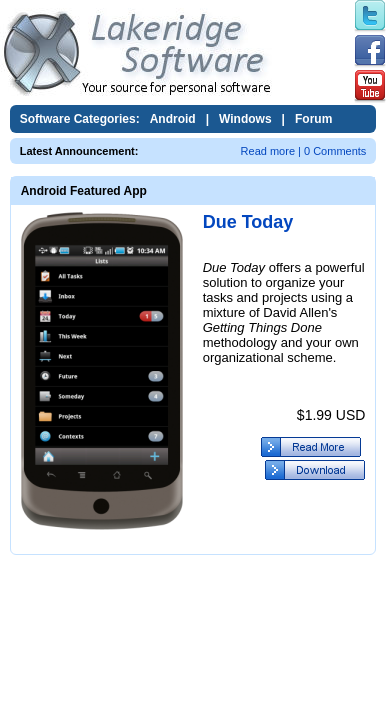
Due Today (248, 222)
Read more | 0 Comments (304, 151)
